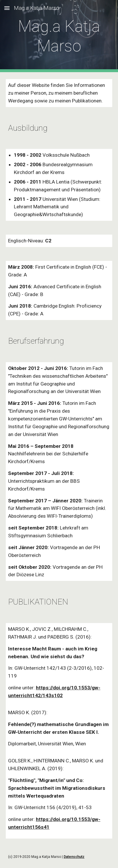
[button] (7, 8)
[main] (59, 36)
